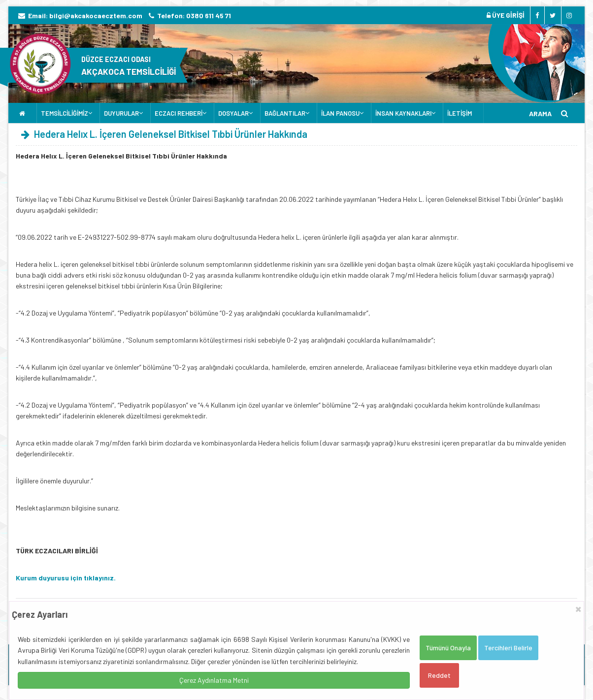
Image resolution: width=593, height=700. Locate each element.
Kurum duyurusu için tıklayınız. (66, 578)
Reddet (439, 675)
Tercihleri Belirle (508, 648)
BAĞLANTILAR (285, 113)
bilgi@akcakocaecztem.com (96, 16)
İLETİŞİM (460, 113)
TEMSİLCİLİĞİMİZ (65, 113)
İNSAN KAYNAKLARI (403, 113)
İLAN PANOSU (340, 113)
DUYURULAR (121, 113)
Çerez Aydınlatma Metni (214, 680)
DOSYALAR (233, 113)
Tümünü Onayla (448, 648)
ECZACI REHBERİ (179, 113)
